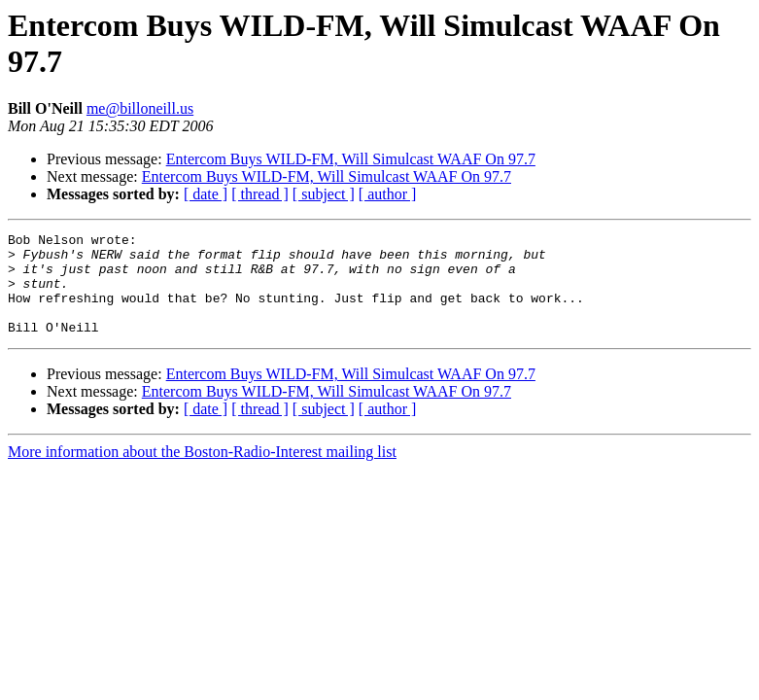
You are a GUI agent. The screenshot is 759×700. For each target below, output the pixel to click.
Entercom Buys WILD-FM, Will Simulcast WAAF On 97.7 (351, 159)
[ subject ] (324, 194)
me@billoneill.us (140, 108)
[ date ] (206, 194)
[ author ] (388, 194)
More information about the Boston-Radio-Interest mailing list (202, 472)
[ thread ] (260, 194)
